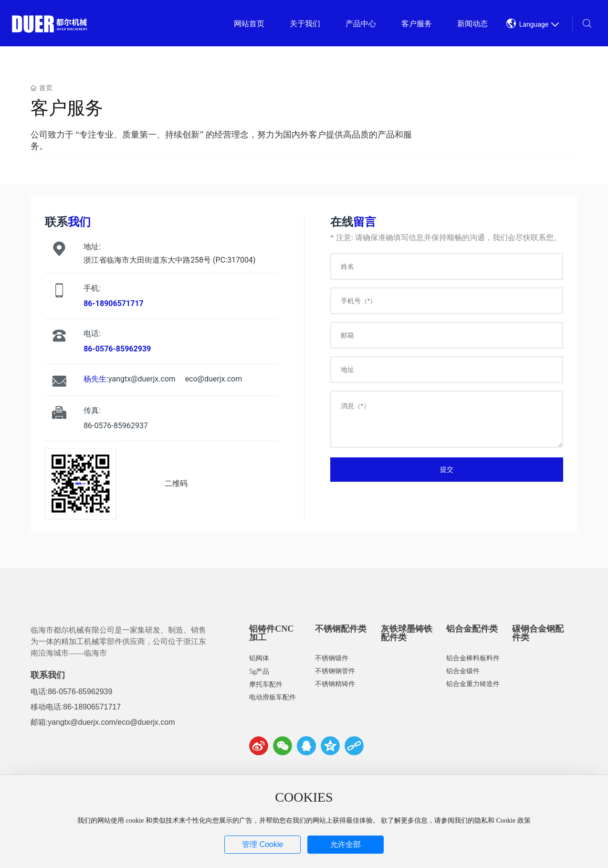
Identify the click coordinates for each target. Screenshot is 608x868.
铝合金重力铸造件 (473, 684)
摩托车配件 (266, 684)
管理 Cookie (262, 844)
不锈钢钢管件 (335, 671)
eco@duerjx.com (214, 379)
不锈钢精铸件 (335, 684)
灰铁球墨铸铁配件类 (407, 633)
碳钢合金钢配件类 (538, 633)
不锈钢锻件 (332, 658)
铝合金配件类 (472, 629)
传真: (92, 410)
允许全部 (346, 844)
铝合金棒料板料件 (473, 658)
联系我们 (48, 675)
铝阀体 (259, 658)
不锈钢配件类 (341, 629)
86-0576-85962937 (116, 426)
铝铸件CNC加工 (271, 633)
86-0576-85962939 (80, 692)
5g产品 (259, 672)
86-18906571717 (92, 707)
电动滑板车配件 (273, 697)
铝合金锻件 (463, 671)
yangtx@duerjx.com (142, 379)
